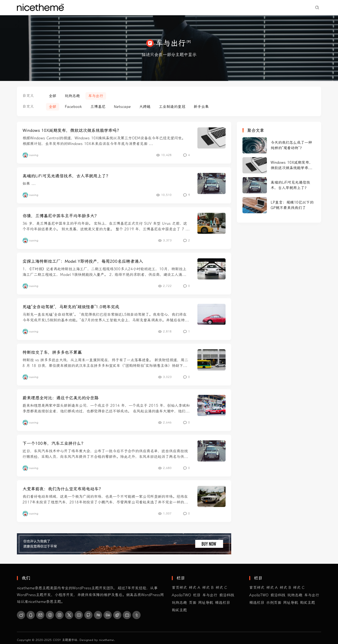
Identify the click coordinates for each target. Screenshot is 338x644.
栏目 (197, 595)
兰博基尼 (98, 107)
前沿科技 (105, 7)
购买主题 (208, 7)
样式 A (194, 588)
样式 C (221, 588)
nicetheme (106, 640)
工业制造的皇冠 (172, 107)
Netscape (122, 107)
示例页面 (188, 7)
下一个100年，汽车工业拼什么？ (54, 443)
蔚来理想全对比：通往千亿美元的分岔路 (61, 398)
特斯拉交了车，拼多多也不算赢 (52, 352)
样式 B (208, 588)
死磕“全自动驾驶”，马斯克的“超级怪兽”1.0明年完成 (71, 307)
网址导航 (206, 603)
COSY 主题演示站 (65, 640)
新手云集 (201, 107)
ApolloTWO (181, 595)
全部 (53, 96)
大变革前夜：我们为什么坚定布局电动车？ (63, 489)
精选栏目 (167, 7)
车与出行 (146, 7)
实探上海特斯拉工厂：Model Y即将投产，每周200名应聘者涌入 (83, 261)
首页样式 (84, 7)
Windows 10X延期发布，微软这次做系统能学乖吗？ (72, 130)
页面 (192, 603)
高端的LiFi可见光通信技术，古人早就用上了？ (66, 176)
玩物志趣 (126, 7)
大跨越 (145, 107)
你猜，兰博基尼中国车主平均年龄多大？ (61, 216)
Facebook (73, 107)
